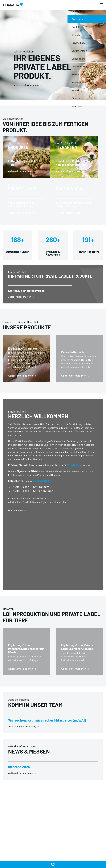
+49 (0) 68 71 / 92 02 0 (48, 813)
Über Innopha (16, 521)
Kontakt (24, 842)
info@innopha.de (47, 820)
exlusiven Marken (43, 492)
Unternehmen (27, 838)
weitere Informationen (26, 85)
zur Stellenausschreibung (22, 737)
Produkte (44, 835)
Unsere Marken (47, 842)
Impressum (8, 838)
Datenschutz (9, 835)
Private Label (75, 476)
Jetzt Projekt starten (20, 308)
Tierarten (44, 838)
